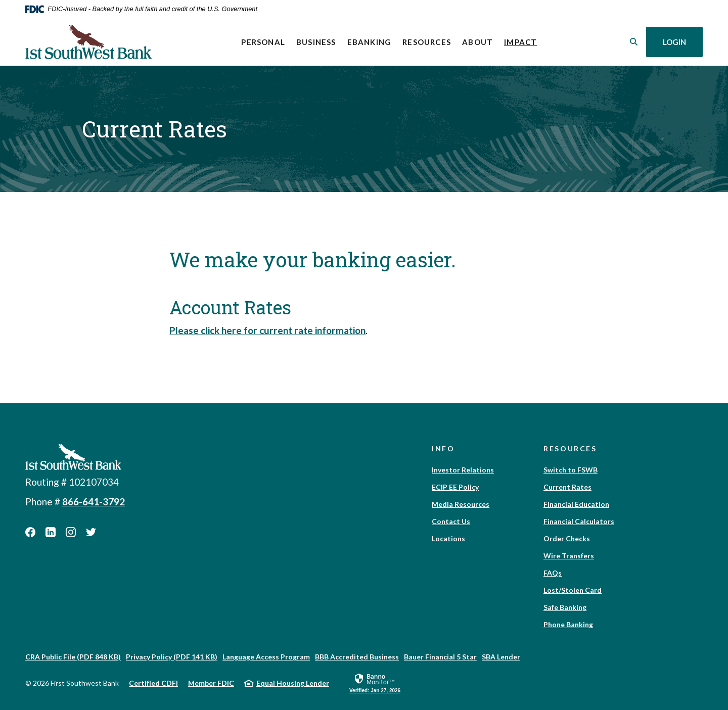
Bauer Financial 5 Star (440, 657)
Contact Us (451, 521)
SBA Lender (501, 657)
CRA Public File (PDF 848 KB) (73, 657)
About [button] (477, 42)
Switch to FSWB (571, 470)
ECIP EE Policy (455, 487)
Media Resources (461, 504)
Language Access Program (266, 657)
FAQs (553, 573)
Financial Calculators (579, 521)
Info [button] (443, 448)
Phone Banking (568, 624)
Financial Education (576, 504)
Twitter (91, 532)
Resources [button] (427, 42)
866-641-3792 (94, 502)
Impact (523, 41)
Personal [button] (263, 42)
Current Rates (567, 487)
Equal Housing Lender (293, 683)
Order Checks (567, 538)
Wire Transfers (569, 556)
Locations (448, 538)
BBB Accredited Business (357, 657)
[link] (375, 683)
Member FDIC (211, 683)
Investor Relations (463, 470)
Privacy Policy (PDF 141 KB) (172, 657)
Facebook (30, 532)
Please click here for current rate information (267, 330)
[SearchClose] (634, 42)
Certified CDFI (153, 683)
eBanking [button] (370, 42)
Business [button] (316, 42)
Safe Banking (565, 607)
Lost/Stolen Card (573, 590)
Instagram (71, 532)
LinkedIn (51, 532)
